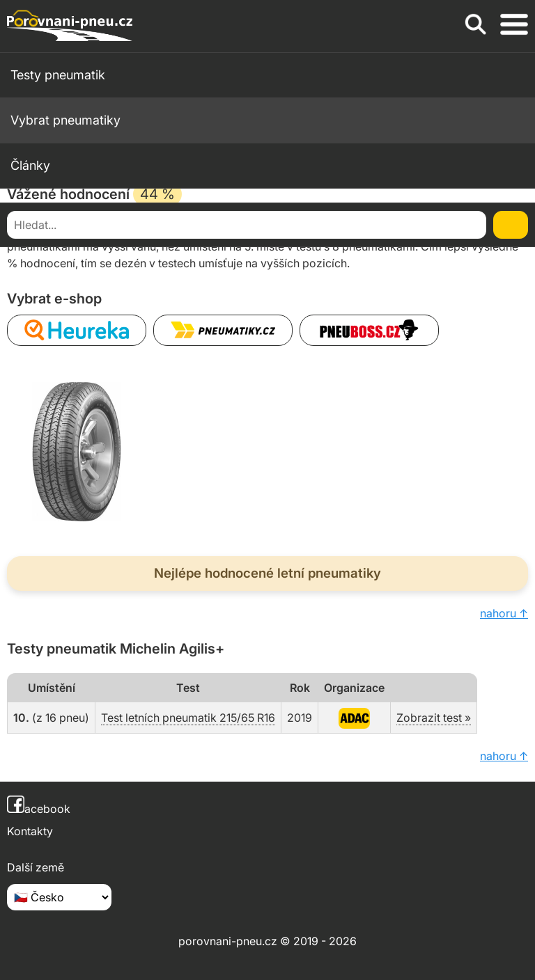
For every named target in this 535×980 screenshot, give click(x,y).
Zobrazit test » (434, 718)
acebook (39, 809)
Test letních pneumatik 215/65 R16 (188, 718)
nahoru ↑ (504, 613)
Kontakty (30, 831)
